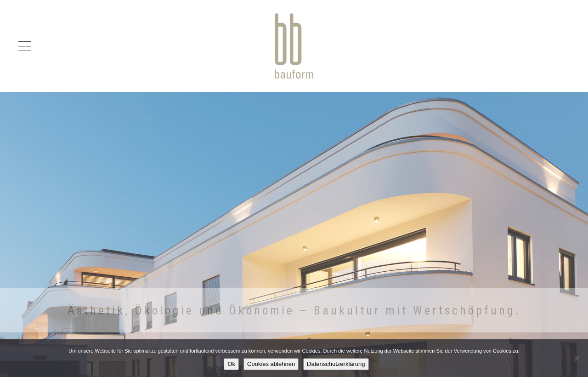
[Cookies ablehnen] (577, 358)
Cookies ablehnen (271, 364)
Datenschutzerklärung (336, 364)
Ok (231, 364)
